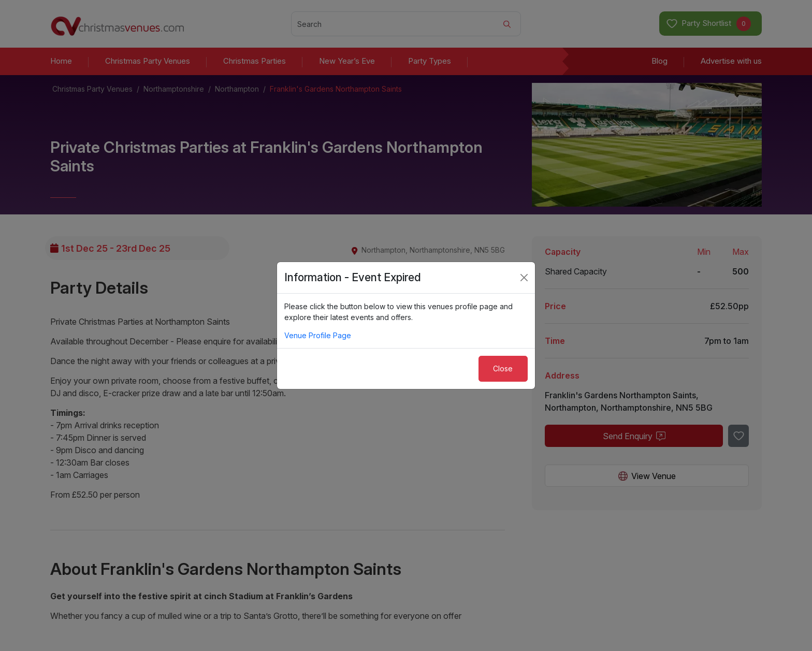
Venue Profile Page (318, 335)
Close (503, 368)
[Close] (524, 278)
